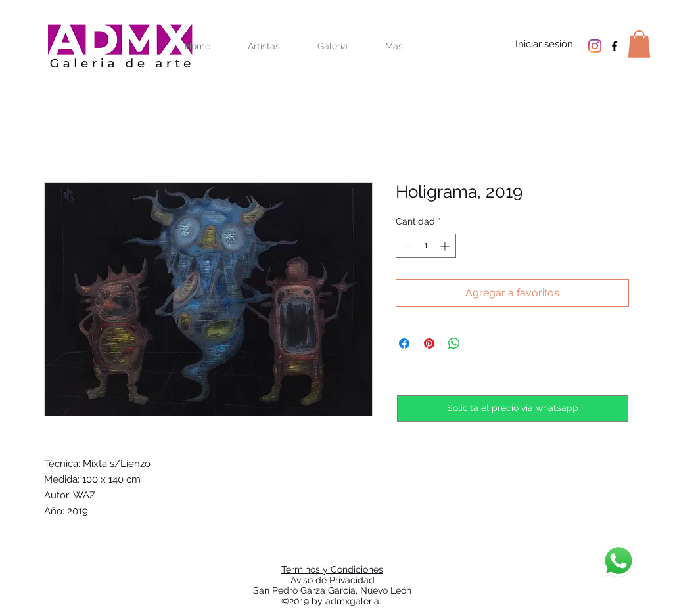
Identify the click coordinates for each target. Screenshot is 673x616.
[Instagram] (595, 46)
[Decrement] (406, 246)
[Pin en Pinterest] (429, 343)
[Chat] (618, 561)
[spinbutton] (426, 246)
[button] (639, 44)
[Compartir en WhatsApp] (454, 343)
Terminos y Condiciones (332, 569)
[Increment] (446, 246)
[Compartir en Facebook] (404, 343)
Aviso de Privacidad (333, 580)
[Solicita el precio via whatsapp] (513, 408)
